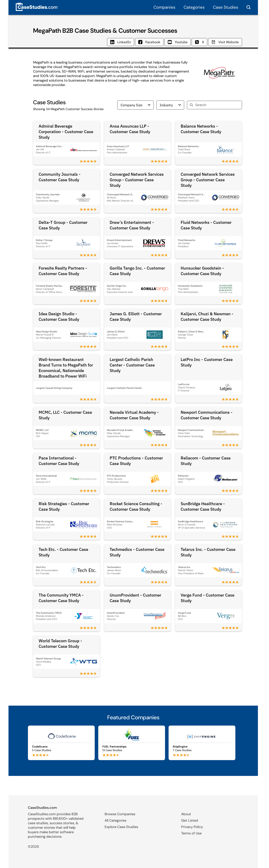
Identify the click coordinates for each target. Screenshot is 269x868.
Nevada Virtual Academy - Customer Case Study (134, 415)
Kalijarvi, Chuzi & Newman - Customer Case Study (207, 316)
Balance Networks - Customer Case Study (201, 129)
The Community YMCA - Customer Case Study (61, 598)
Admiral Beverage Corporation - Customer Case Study (66, 132)
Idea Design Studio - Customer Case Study (59, 316)
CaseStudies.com (42, 808)
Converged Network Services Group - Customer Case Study (137, 180)
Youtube (178, 42)
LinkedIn (121, 42)
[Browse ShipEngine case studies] (202, 743)
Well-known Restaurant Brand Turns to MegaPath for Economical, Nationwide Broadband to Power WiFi (66, 368)
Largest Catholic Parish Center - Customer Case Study (132, 365)
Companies (164, 7)
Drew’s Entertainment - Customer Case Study (132, 225)
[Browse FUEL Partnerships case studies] (132, 743)
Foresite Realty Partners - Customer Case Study (63, 271)
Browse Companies (120, 814)
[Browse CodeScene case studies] (61, 743)
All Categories (116, 820)
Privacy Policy (192, 827)
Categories (194, 7)
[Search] (217, 105)
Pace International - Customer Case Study (59, 461)
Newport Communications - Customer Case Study (207, 415)
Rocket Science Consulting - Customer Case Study (136, 506)
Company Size (135, 105)
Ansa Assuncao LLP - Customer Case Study (130, 129)
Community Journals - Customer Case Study (60, 177)
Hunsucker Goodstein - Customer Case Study (202, 271)
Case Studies (226, 7)
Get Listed (190, 820)
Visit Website (225, 42)
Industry (170, 105)
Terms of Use (191, 833)
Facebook (149, 42)
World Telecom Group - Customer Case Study (60, 643)
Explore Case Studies (121, 827)
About (186, 814)
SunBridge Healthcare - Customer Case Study (203, 506)
